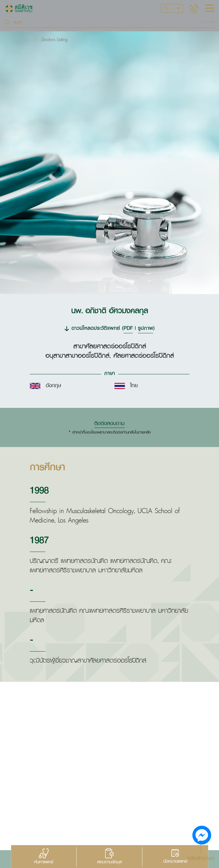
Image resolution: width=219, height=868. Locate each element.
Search (208, 22)
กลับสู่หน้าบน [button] (201, 858)
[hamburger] (210, 9)
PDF (128, 328)
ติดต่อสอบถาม (109, 423)
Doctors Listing (55, 39)
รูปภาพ (146, 328)
